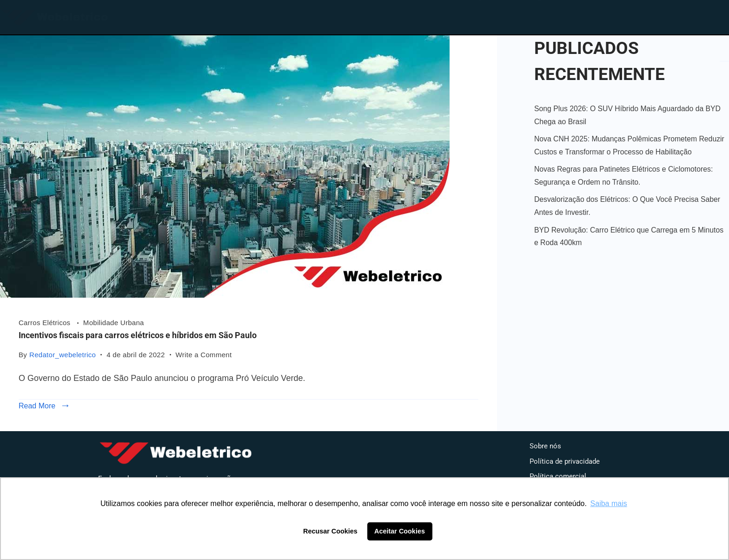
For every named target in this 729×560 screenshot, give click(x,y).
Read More (37, 406)
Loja (478, 15)
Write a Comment (204, 354)
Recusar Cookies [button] (330, 531)
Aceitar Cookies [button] (400, 531)
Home (419, 15)
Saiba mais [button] (609, 503)
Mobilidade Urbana (114, 323)
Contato (596, 15)
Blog (533, 15)
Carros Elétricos (46, 323)
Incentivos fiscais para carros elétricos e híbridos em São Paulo (138, 335)
